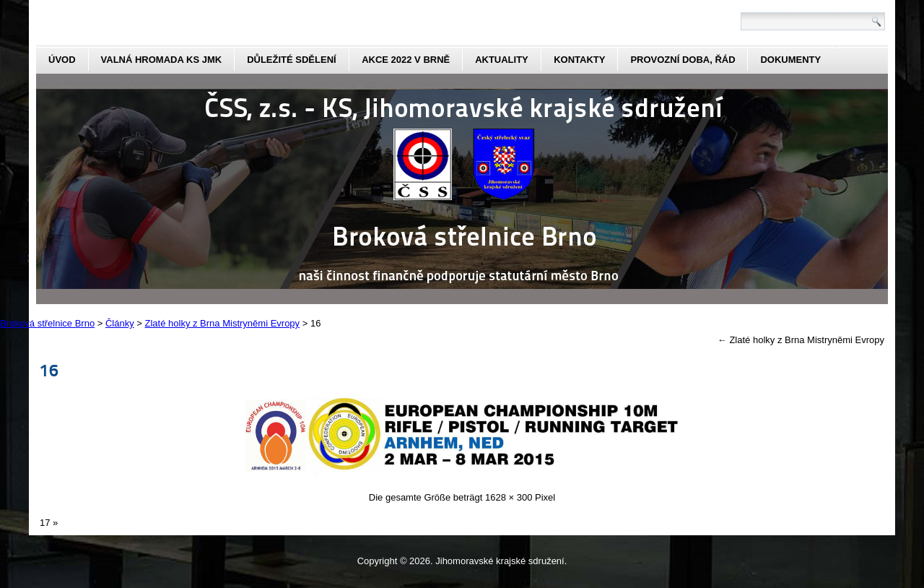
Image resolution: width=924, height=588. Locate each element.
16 (49, 369)
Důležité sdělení (292, 60)
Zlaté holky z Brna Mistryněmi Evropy (801, 340)
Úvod (62, 60)
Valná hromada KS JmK (162, 60)
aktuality (502, 60)
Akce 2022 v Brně (406, 60)
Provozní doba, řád (683, 60)
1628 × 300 (509, 497)
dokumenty (790, 60)
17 (45, 523)
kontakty (579, 60)
